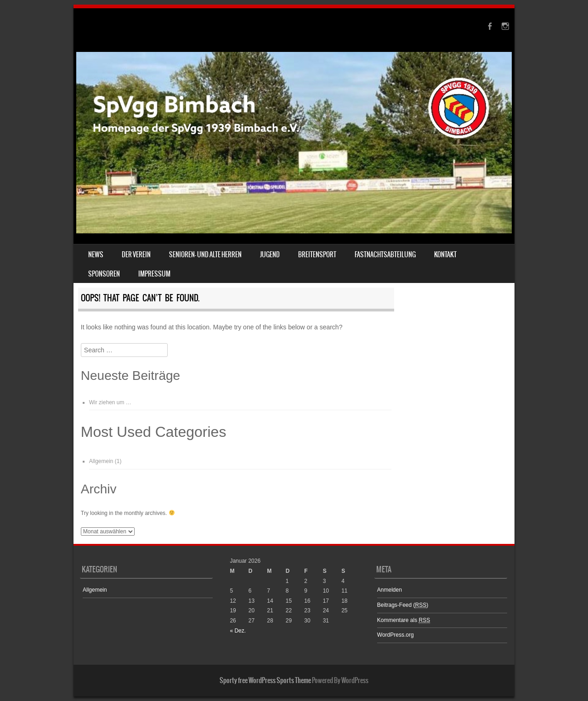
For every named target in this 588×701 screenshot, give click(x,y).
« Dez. (238, 631)
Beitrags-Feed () (403, 605)
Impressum (154, 274)
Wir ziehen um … (110, 402)
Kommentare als (404, 620)
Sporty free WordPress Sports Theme (265, 680)
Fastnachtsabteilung (385, 254)
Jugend (270, 254)
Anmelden (390, 590)
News (96, 254)
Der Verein (136, 254)
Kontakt (445, 254)
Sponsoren (104, 274)
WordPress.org (396, 635)
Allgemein (101, 461)
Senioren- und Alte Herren (205, 254)
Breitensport (317, 254)
